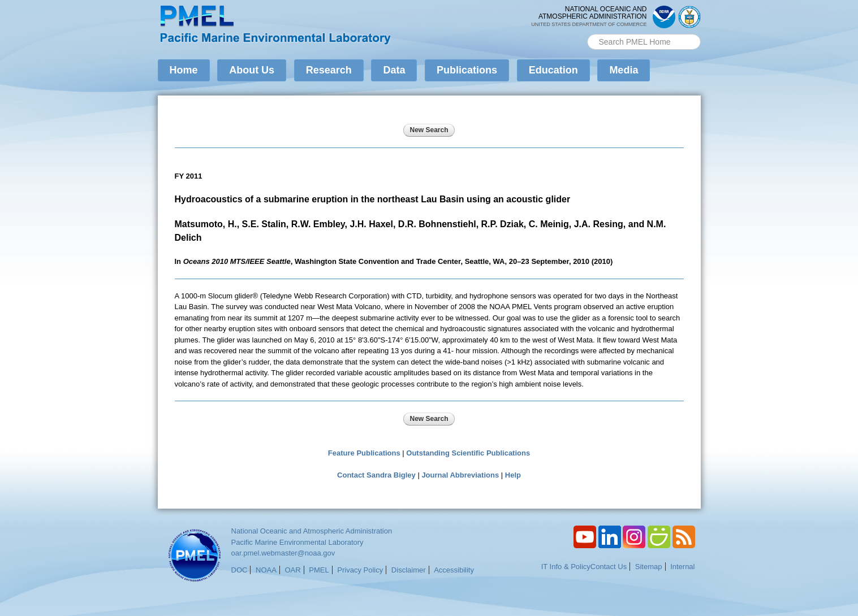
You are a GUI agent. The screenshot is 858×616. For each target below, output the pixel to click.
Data (394, 70)
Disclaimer (409, 570)
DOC (240, 570)
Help (513, 475)
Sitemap (649, 567)
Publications (467, 70)
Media (624, 70)
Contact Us (609, 567)
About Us (252, 70)
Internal (682, 567)
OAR (292, 570)
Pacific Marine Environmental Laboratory (298, 542)
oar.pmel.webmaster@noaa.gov (283, 553)
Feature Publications (364, 453)
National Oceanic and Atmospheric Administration (312, 531)
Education (553, 70)
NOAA (266, 570)
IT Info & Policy (566, 567)
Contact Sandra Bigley (376, 475)
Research (329, 70)
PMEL (319, 570)
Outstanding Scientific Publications (468, 453)
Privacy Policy (360, 570)
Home (184, 70)
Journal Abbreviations (460, 475)
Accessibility (454, 570)
